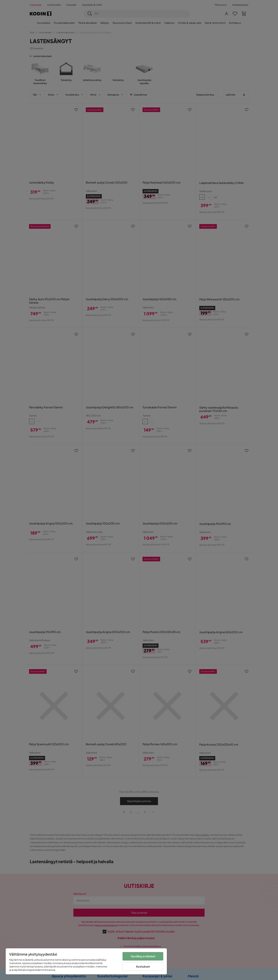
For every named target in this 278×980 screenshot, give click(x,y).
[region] (86, 961)
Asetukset (143, 966)
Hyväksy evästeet (143, 956)
